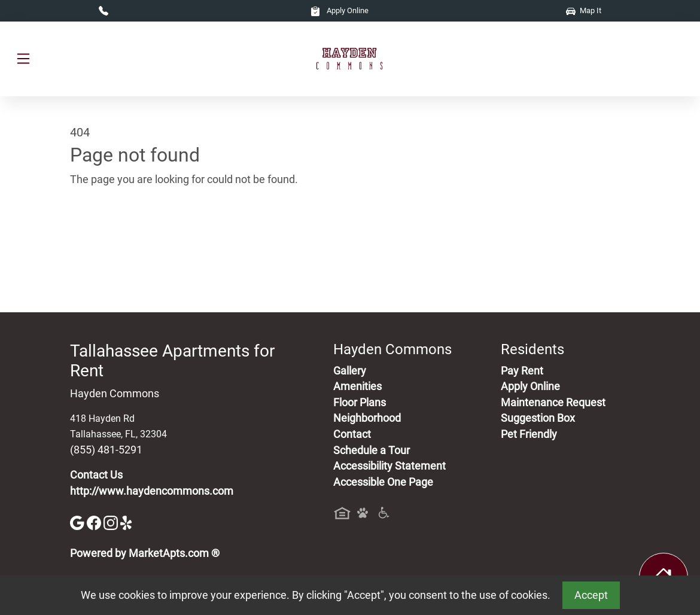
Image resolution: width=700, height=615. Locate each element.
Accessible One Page (383, 482)
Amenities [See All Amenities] (357, 386)
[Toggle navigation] (23, 59)
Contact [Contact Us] (352, 434)
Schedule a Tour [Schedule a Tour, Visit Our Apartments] (372, 450)
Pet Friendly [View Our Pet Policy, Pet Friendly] (529, 434)
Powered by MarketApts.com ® (145, 553)
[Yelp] (127, 522)
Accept (591, 595)
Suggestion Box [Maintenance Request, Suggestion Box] (538, 418)
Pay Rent (522, 371)
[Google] (78, 522)
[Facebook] (95, 522)
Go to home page (111, 235)
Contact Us (96, 475)
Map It (584, 10)
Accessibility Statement (389, 466)
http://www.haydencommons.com (152, 491)
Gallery (350, 371)
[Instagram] (112, 522)
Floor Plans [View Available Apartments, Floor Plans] (360, 403)
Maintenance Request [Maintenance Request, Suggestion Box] (553, 403)
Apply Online (340, 10)
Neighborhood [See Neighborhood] (367, 418)
